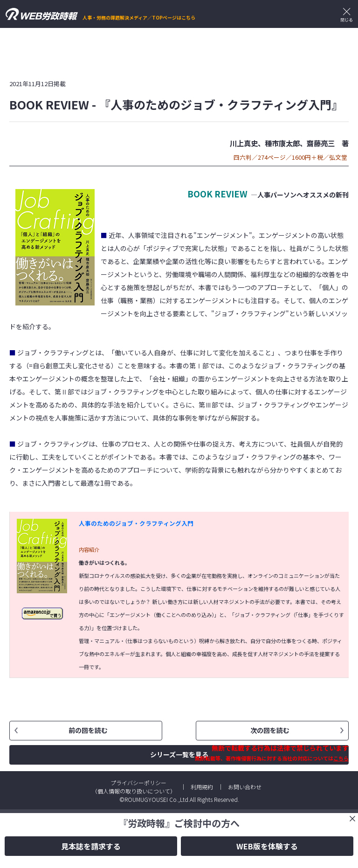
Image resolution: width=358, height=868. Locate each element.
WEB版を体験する (267, 846)
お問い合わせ (245, 787)
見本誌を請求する (91, 846)
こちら (341, 758)
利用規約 (202, 787)
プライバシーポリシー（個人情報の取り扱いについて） (134, 787)
